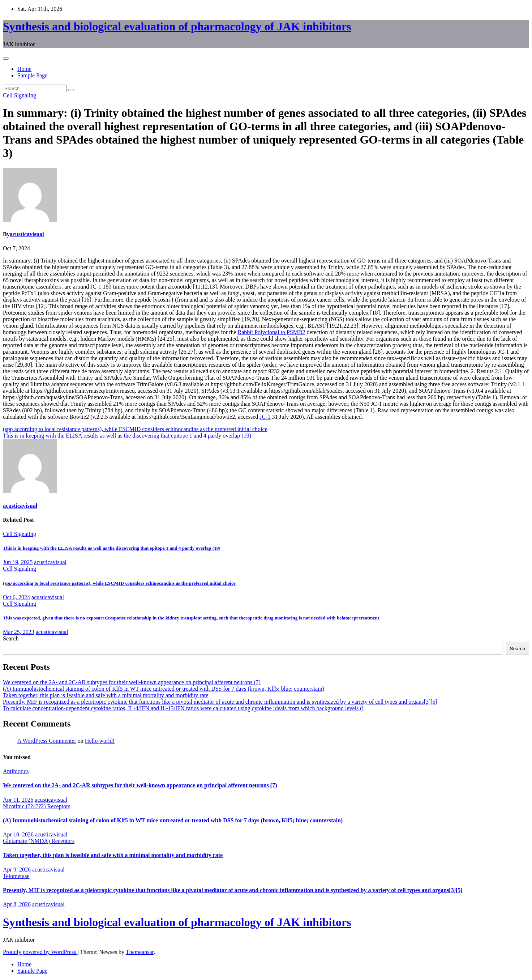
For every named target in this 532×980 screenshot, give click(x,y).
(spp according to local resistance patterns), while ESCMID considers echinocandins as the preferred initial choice (135, 429)
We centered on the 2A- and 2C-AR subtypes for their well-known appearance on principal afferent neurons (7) (132, 682)
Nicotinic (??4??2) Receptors (37, 806)
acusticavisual (27, 234)
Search (11, 638)
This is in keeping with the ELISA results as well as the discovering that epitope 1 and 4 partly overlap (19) (127, 436)
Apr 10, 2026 (18, 834)
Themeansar (140, 952)
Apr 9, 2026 (17, 870)
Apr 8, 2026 (17, 904)
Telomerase (16, 876)
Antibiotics (16, 771)
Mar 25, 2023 (19, 632)
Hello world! (100, 741)
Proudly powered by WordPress (40, 952)
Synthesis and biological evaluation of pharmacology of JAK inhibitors (177, 26)
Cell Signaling (20, 95)
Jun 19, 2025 (18, 562)
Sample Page (32, 75)
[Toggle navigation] (6, 59)
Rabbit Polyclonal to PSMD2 (271, 332)
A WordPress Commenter (47, 741)
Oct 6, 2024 (16, 597)
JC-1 (265, 417)
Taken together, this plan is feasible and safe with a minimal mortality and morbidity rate (106, 695)
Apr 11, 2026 (18, 800)
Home (24, 69)
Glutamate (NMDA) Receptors (39, 841)
